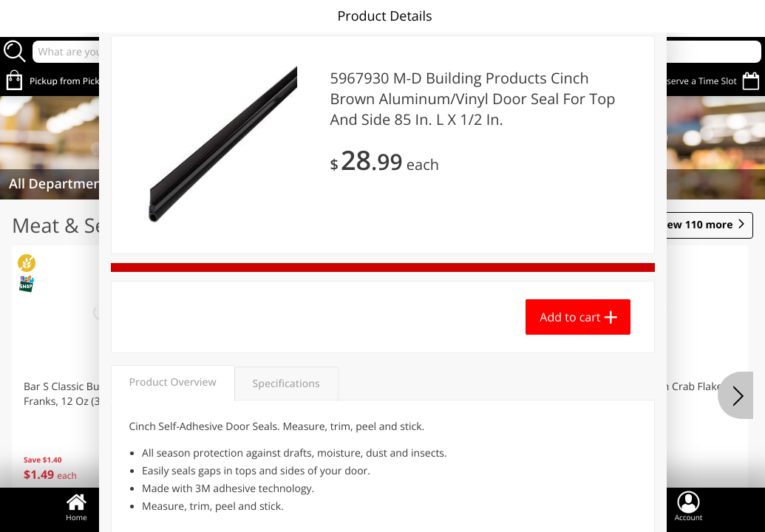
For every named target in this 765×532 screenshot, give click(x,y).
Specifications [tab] (286, 384)
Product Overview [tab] (173, 382)
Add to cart (570, 317)
